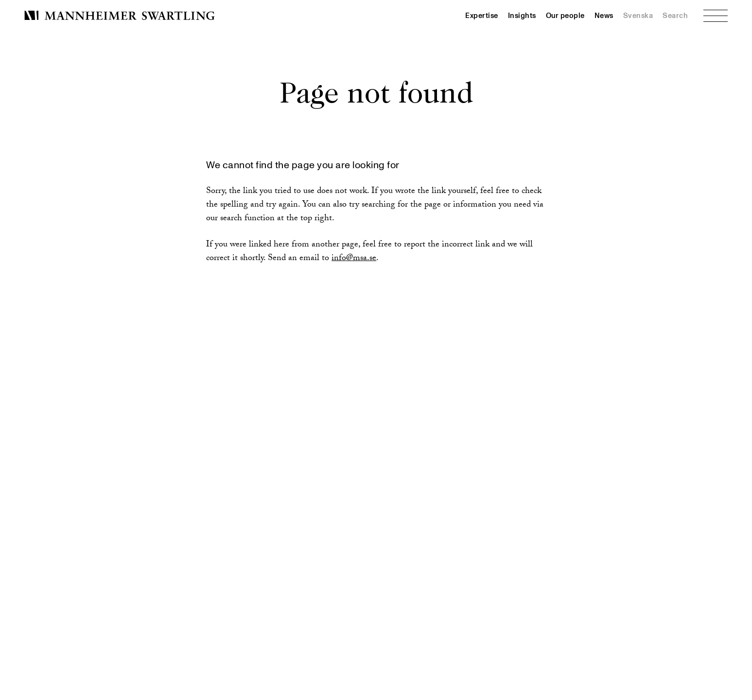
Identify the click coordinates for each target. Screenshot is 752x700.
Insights (522, 16)
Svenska (638, 16)
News (604, 16)
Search (675, 16)
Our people (565, 16)
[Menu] (716, 16)
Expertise (482, 16)
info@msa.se (354, 259)
